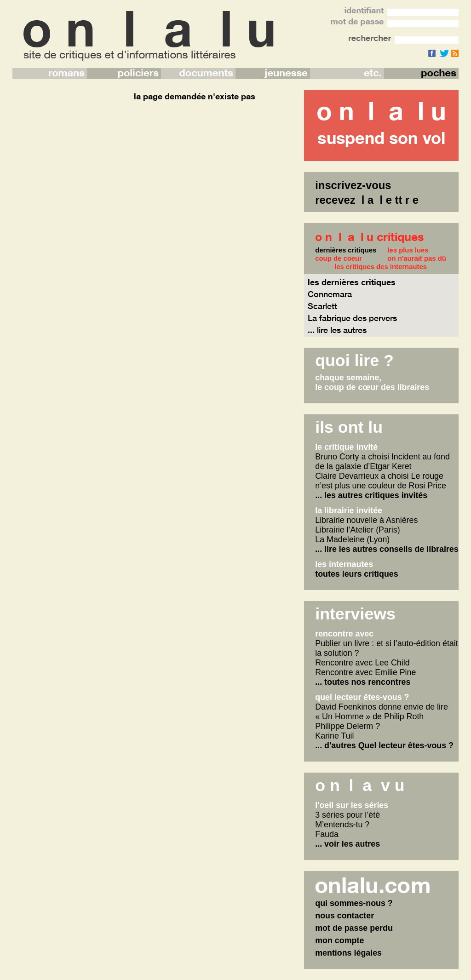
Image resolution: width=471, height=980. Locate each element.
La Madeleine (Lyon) (352, 539)
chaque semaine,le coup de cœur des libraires (372, 382)
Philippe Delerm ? (348, 726)
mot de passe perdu (354, 928)
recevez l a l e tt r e (367, 200)
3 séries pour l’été (348, 815)
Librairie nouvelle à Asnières (366, 520)
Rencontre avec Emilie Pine (365, 672)
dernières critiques (346, 250)
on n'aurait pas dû (417, 258)
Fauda (327, 834)
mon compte (339, 940)
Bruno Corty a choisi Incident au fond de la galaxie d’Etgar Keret (382, 461)
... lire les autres (337, 330)
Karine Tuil (334, 736)
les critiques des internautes (381, 267)
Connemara (330, 294)
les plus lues (408, 250)
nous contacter (345, 916)
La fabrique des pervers (352, 318)
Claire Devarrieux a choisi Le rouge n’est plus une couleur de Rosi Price (381, 481)
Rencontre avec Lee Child (362, 663)
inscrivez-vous (353, 185)
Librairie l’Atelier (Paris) (357, 530)
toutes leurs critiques (356, 574)
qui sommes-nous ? (354, 903)
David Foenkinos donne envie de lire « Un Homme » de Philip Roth (382, 712)
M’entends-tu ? (342, 825)
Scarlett (322, 306)
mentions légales (348, 953)
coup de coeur (339, 258)
